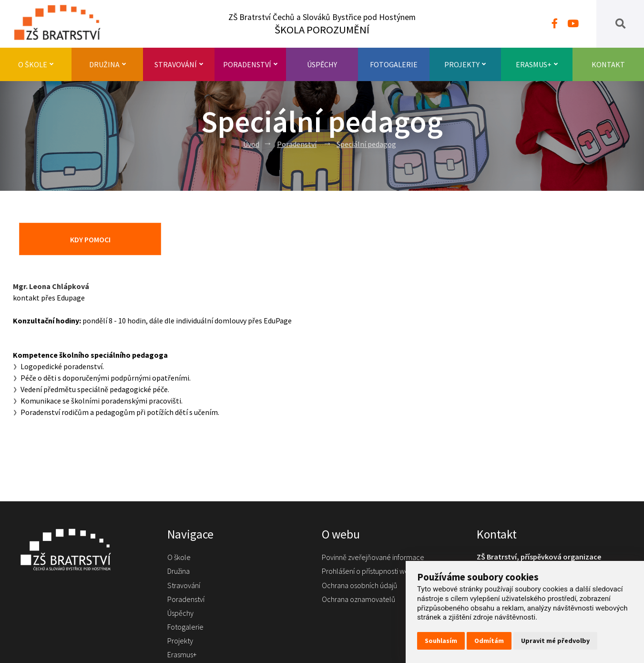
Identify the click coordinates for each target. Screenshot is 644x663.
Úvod (251, 144)
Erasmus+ (537, 64)
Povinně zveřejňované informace (373, 557)
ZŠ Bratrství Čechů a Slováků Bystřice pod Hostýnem (322, 24)
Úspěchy (322, 64)
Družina (107, 64)
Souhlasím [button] (441, 641)
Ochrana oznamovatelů (358, 599)
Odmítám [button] (489, 641)
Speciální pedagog (366, 144)
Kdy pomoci (90, 239)
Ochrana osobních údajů (359, 585)
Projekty (465, 64)
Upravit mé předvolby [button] (555, 641)
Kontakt (608, 64)
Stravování (179, 64)
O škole (36, 64)
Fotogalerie (394, 64)
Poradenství (250, 64)
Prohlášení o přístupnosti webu (369, 571)
